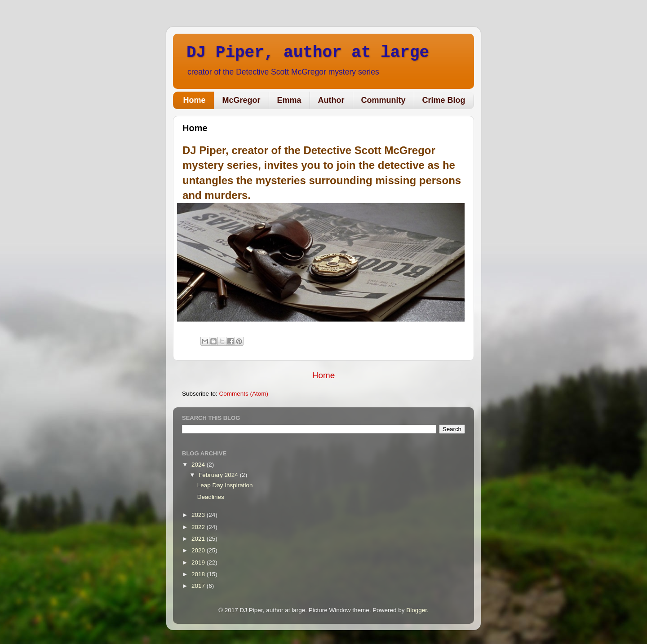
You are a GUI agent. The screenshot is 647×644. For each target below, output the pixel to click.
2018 (199, 574)
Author (331, 100)
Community (383, 100)
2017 (199, 586)
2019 (199, 562)
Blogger (417, 610)
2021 (199, 539)
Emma (289, 100)
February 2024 (219, 475)
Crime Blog (444, 100)
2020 (199, 550)
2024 (199, 465)
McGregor (242, 100)
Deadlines (211, 497)
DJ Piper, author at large (308, 53)
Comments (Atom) (244, 394)
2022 (199, 527)
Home (195, 100)
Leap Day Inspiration (225, 485)
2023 (199, 515)
